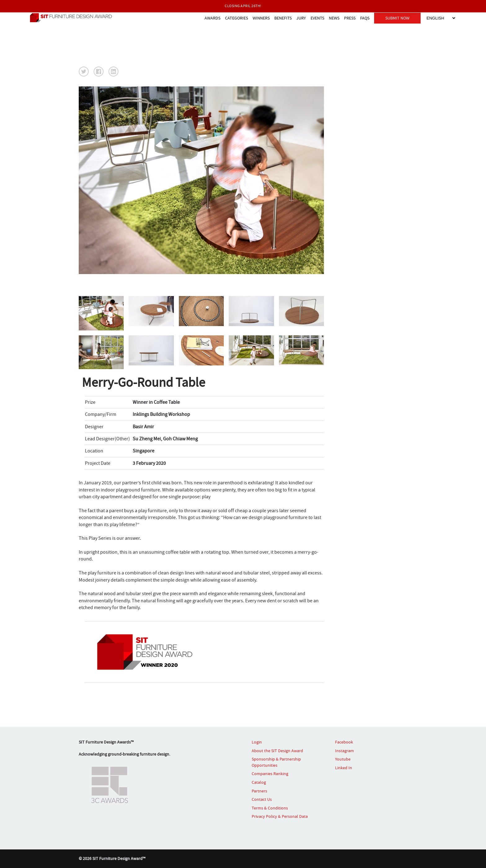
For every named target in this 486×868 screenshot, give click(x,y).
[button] (84, 72)
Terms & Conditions (270, 808)
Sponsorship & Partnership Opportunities (276, 762)
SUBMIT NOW (397, 18)
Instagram (345, 751)
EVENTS (317, 18)
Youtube (343, 759)
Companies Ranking (270, 774)
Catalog (259, 782)
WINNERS (261, 18)
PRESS (350, 18)
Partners (259, 791)
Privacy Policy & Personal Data (280, 816)
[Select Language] (441, 18)
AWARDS (212, 18)
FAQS (365, 18)
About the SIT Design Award (277, 751)
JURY (301, 18)
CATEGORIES (236, 18)
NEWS (334, 18)
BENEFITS (283, 18)
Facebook (344, 742)
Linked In (344, 768)
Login (257, 742)
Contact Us (262, 799)
